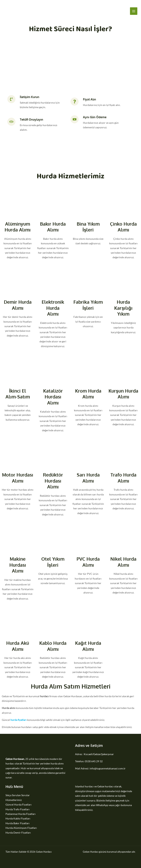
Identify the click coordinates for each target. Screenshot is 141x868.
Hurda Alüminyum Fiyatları (21, 828)
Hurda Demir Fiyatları (18, 833)
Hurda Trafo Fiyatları (18, 809)
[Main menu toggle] (134, 11)
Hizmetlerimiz (14, 800)
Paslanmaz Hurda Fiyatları (21, 814)
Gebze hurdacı (105, 786)
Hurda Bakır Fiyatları (18, 823)
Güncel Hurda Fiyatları (19, 804)
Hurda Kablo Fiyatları (18, 818)
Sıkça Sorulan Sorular (18, 795)
